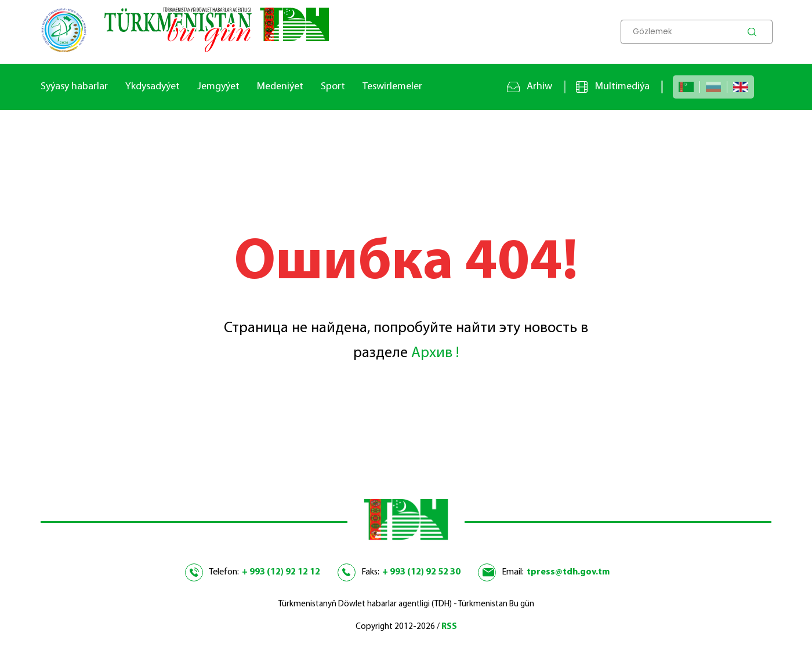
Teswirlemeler (392, 87)
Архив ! (435, 353)
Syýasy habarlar (74, 87)
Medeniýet (280, 87)
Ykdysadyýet (153, 87)
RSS (449, 627)
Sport (333, 87)
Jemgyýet (218, 87)
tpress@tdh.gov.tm (568, 572)
